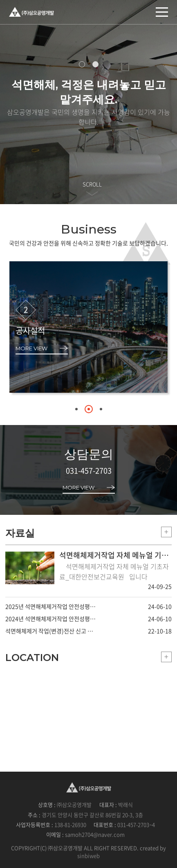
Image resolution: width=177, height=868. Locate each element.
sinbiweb (88, 856)
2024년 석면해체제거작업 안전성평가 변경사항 (51, 619)
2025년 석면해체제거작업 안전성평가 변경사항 (51, 606)
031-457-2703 (89, 471)
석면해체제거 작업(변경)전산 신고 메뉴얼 (51, 631)
